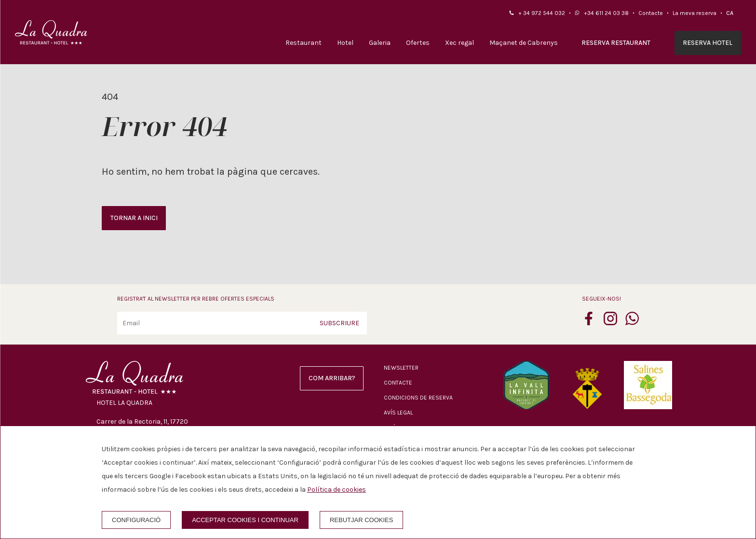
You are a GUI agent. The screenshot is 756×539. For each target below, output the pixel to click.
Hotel (345, 43)
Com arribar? (332, 378)
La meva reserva (695, 13)
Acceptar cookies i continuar (245, 520)
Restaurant (304, 43)
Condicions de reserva (418, 398)
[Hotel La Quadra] (51, 32)
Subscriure (339, 323)
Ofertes (418, 43)
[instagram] (610, 322)
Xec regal (459, 43)
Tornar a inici (134, 218)
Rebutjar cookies (361, 520)
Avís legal (398, 413)
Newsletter (401, 368)
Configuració (136, 520)
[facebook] (589, 322)
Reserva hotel (708, 43)
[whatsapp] (632, 322)
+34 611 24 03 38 (606, 13)
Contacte (651, 13)
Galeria (380, 43)
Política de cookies (337, 490)
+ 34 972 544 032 (542, 13)
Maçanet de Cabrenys (524, 43)
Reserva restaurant (616, 43)
